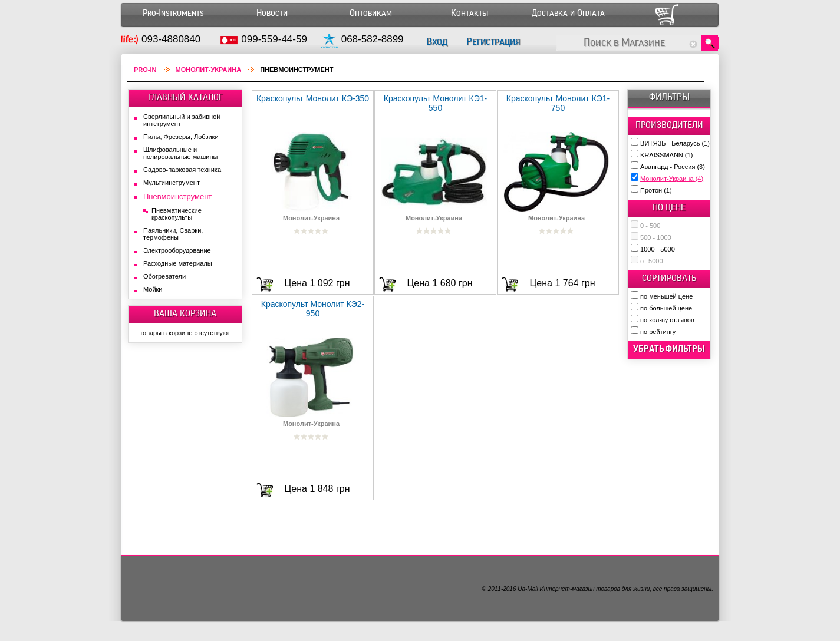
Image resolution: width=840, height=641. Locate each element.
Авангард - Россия (673, 167)
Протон (656, 190)
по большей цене (666, 308)
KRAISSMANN (666, 155)
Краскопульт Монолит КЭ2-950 (313, 309)
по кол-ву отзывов (667, 320)
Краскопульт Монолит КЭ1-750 (558, 103)
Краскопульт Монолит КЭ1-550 (436, 103)
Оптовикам (371, 13)
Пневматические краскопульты (177, 214)
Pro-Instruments (173, 13)
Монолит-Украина (672, 179)
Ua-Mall (528, 589)
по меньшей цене (666, 296)
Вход (437, 42)
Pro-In (145, 70)
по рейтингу (658, 332)
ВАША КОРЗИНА (185, 313)
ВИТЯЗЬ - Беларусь (675, 143)
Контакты (470, 13)
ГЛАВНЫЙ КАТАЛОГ (185, 97)
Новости (272, 13)
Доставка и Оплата (568, 13)
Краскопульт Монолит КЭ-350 (313, 98)
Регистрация (493, 42)
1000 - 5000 (658, 249)
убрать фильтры (669, 349)
